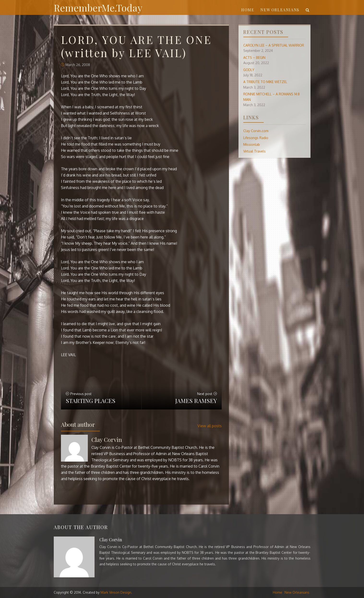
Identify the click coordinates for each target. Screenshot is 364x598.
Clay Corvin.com (256, 131)
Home (248, 10)
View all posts (210, 426)
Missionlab (252, 144)
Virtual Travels (254, 151)
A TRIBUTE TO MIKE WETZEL (265, 82)
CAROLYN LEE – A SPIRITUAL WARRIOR (274, 45)
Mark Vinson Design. (116, 592)
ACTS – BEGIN (254, 58)
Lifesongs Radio (256, 138)
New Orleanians (280, 10)
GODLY (249, 70)
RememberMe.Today (98, 8)
